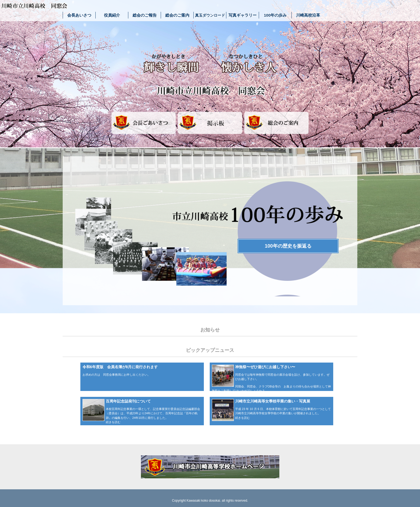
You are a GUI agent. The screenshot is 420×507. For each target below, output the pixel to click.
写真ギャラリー (243, 15)
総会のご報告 (145, 15)
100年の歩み (275, 15)
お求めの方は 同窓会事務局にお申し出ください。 (116, 375)
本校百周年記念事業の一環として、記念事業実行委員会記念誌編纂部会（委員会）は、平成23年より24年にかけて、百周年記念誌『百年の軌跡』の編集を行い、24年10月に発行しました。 (153, 413)
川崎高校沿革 (308, 15)
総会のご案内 (177, 15)
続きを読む (113, 422)
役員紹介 (112, 15)
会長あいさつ (79, 15)
